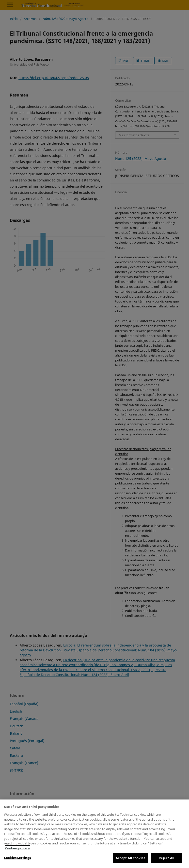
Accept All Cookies (130, 858)
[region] (94, 834)
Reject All (166, 858)
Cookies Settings (17, 858)
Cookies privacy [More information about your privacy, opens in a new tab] (17, 848)
